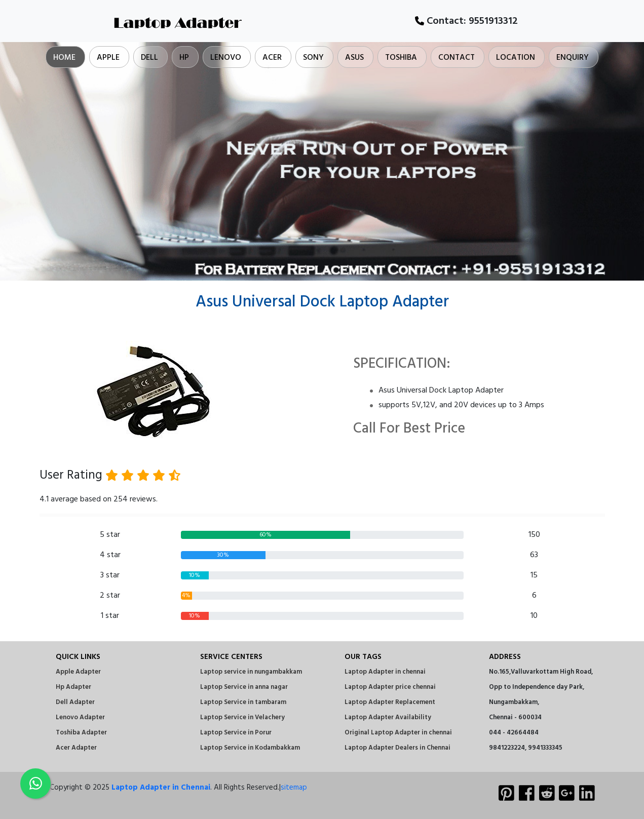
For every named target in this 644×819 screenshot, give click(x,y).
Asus (354, 58)
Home (64, 58)
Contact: (466, 21)
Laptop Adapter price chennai (390, 687)
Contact (457, 58)
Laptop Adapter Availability (388, 717)
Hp (184, 58)
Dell (149, 58)
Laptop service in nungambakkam (251, 672)
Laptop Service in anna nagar (244, 687)
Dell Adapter (75, 702)
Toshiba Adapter (81, 733)
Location (516, 58)
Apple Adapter (78, 672)
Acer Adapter (76, 748)
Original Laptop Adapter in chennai (398, 733)
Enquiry (573, 58)
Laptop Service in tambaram (243, 702)
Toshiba (401, 58)
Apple (108, 58)
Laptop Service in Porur (236, 733)
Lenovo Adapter (80, 717)
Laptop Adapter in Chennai (161, 788)
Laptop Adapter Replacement (390, 702)
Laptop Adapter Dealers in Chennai (397, 748)
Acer (272, 58)
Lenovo (226, 58)
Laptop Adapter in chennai (385, 672)
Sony (313, 58)
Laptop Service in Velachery (242, 717)
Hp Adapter (73, 687)
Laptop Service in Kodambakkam (250, 748)
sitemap (294, 788)
